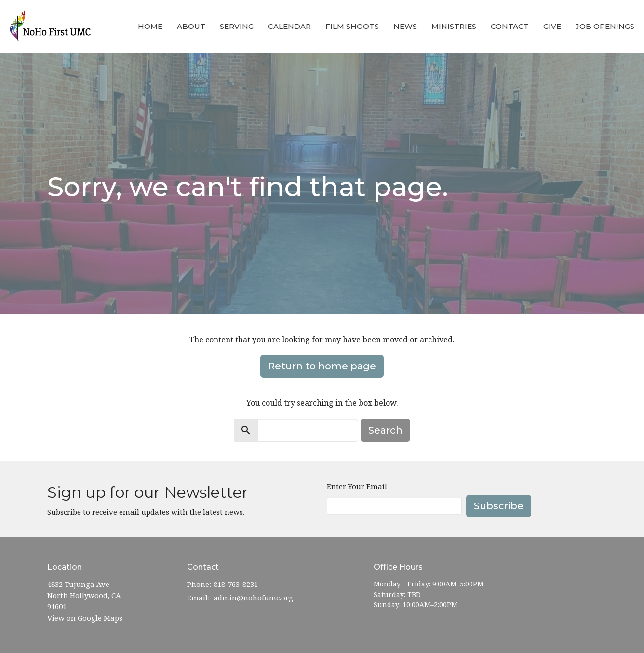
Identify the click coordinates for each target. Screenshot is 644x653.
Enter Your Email (357, 486)
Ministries (454, 26)
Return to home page (322, 366)
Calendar (289, 26)
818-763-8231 (236, 584)
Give (552, 26)
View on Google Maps (85, 618)
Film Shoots (352, 26)
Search (385, 430)
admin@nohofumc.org (253, 598)
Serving (237, 26)
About (191, 26)
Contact (510, 26)
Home (150, 26)
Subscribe (499, 506)
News (405, 26)
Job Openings (605, 26)
